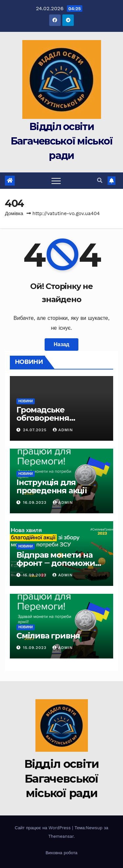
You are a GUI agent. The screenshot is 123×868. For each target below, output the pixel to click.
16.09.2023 (36, 502)
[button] (100, 180)
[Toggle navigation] (56, 181)
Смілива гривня (48, 636)
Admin (63, 430)
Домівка (14, 213)
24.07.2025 (36, 430)
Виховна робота (61, 853)
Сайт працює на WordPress (43, 828)
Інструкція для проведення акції (52, 486)
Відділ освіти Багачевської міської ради (62, 141)
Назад (61, 344)
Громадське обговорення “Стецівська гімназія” (59, 418)
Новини (26, 401)
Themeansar (61, 836)
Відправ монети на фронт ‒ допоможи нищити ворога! (56, 563)
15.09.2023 (35, 575)
